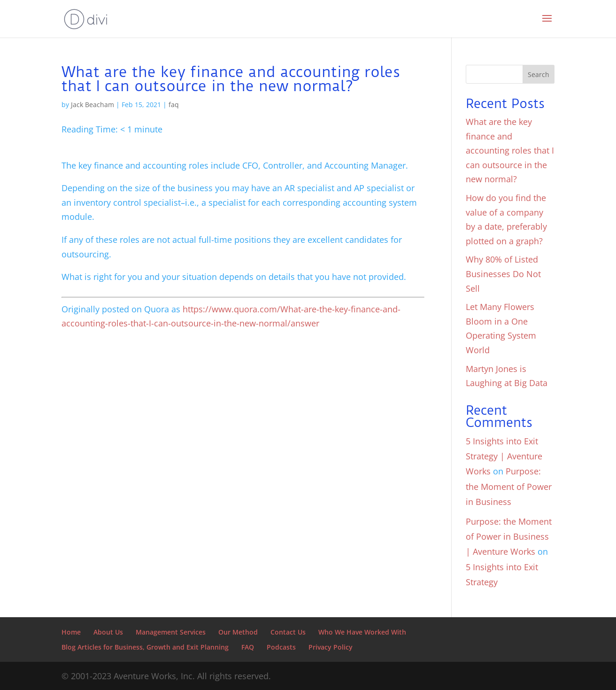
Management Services (171, 632)
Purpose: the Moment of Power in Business (509, 486)
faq (174, 105)
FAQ (248, 647)
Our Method (238, 632)
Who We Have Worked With (362, 632)
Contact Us (288, 632)
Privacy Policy (331, 647)
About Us (108, 632)
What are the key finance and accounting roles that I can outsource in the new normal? (510, 150)
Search (539, 74)
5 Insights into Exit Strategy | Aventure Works (504, 456)
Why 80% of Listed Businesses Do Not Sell (503, 274)
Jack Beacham (92, 105)
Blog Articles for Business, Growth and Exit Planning (145, 647)
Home (71, 632)
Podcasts (281, 647)
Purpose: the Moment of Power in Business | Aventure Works (509, 537)
